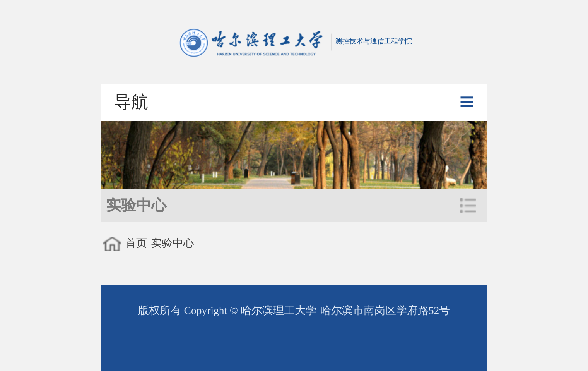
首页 (136, 243)
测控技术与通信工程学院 (294, 41)
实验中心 (173, 243)
